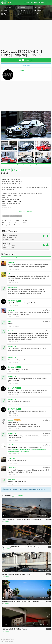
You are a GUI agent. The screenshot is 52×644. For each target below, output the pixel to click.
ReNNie (11, 420)
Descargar (26, 60)
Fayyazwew (12, 479)
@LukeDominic (13, 303)
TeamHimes (12, 458)
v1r (9, 274)
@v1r (29, 303)
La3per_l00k (12, 346)
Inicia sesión (23, 489)
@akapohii (12, 276)
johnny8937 (19, 71)
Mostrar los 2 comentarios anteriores (26, 258)
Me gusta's (19, 171)
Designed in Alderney (7, 639)
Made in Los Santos (7, 641)
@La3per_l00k (13, 369)
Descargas (8, 171)
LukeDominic (13, 287)
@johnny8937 (13, 290)
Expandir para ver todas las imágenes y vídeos (26, 165)
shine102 (11, 445)
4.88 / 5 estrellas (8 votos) (7, 175)
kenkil (10, 321)
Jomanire (11, 310)
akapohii (11, 262)
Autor (18, 301)
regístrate (32, 489)
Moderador (17, 420)
